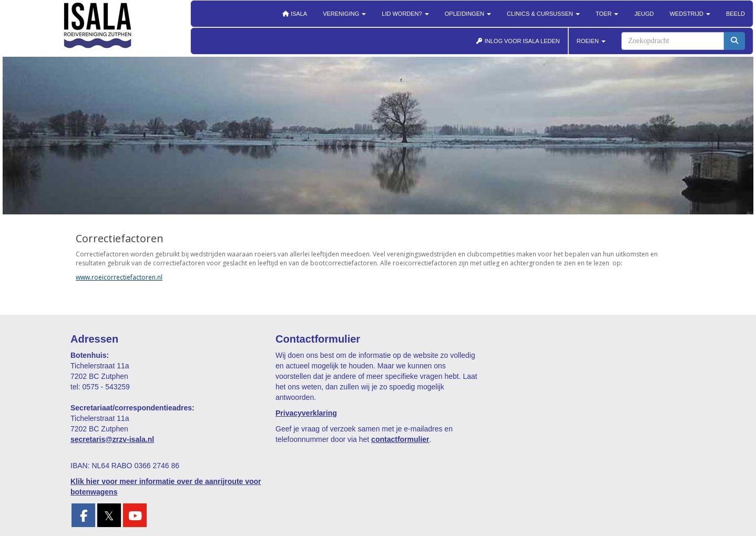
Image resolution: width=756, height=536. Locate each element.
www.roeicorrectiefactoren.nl (119, 277)
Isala (294, 14)
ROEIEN (591, 41)
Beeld (735, 14)
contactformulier (400, 439)
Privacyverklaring (306, 413)
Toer (607, 14)
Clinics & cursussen (543, 14)
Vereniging (344, 14)
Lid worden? (405, 14)
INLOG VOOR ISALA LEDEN (518, 41)
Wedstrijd (690, 14)
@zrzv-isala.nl (112, 439)
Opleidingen (468, 14)
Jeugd (644, 14)
